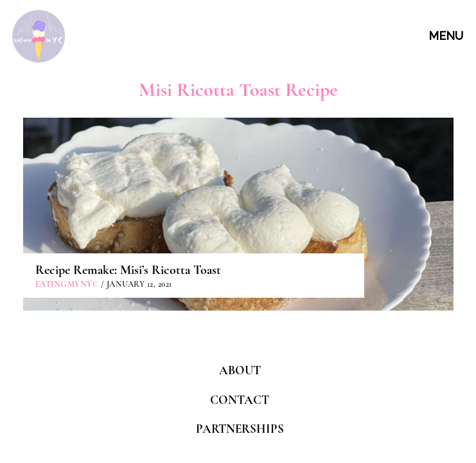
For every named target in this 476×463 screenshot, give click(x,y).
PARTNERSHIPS (240, 429)
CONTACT (240, 400)
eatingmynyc (67, 284)
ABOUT (240, 370)
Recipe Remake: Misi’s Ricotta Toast (128, 270)
